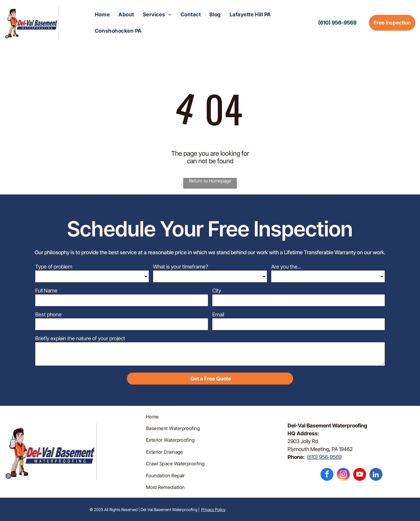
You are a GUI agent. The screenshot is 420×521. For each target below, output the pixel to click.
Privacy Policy (213, 509)
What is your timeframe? (181, 267)
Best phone (48, 314)
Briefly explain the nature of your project (80, 338)
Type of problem (54, 267)
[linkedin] (376, 475)
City (217, 291)
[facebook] (327, 475)
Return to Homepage (210, 181)
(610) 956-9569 (324, 457)
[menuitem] (102, 14)
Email (218, 314)
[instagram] (343, 475)
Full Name (46, 291)
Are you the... (286, 267)
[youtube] (360, 475)
